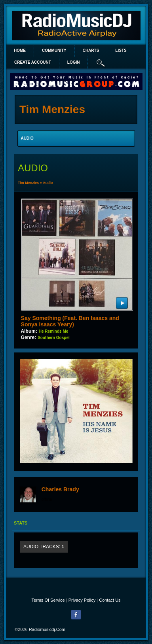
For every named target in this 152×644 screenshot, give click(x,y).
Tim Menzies (28, 183)
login (74, 62)
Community (54, 50)
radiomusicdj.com (47, 629)
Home (20, 50)
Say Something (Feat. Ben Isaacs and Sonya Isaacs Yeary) (70, 321)
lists (121, 50)
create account (33, 62)
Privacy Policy (82, 600)
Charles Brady (60, 489)
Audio (48, 183)
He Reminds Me (53, 331)
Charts (91, 50)
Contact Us (110, 600)
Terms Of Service (48, 600)
